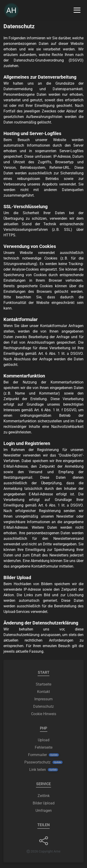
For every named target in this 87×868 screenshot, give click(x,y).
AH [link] (11, 10)
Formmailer (37, 755)
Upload (44, 740)
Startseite (43, 684)
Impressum (43, 699)
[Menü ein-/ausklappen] (77, 11)
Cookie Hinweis (44, 714)
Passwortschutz (37, 762)
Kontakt (43, 692)
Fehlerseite (44, 747)
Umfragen (44, 811)
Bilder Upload (44, 803)
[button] (44, 841)
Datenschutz (43, 706)
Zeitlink (44, 796)
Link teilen (38, 770)
